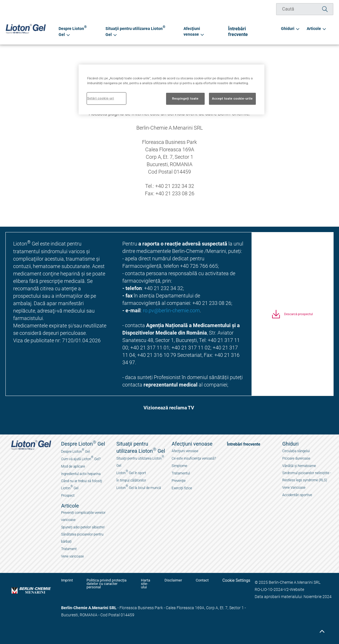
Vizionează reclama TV (169, 408)
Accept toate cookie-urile (232, 98)
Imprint (67, 580)
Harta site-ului (151, 582)
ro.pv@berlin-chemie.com (171, 310)
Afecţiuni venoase (185, 451)
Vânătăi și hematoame (299, 466)
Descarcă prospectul (298, 318)
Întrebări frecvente (257, 31)
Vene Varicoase (294, 488)
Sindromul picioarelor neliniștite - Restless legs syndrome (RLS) (307, 477)
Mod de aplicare (73, 466)
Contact (204, 580)
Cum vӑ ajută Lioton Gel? (81, 458)
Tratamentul (181, 473)
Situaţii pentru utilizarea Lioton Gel (140, 461)
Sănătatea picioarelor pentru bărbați (82, 538)
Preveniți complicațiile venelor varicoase (83, 516)
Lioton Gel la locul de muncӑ (139, 487)
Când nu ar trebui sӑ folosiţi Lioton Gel (82, 485)
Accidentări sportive (297, 495)
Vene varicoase (73, 556)
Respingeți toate (185, 98)
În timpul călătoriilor (131, 480)
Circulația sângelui (296, 451)
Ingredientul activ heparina (81, 474)
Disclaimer (178, 580)
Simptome (180, 466)
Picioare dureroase (296, 458)
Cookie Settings (236, 580)
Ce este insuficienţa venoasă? (194, 458)
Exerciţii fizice (182, 488)
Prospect (68, 496)
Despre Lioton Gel (76, 451)
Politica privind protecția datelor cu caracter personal (107, 582)
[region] (172, 89)
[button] (167, 409)
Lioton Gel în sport (131, 472)
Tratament (69, 549)
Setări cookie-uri (101, 98)
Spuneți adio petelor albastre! (83, 527)
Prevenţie (179, 481)
